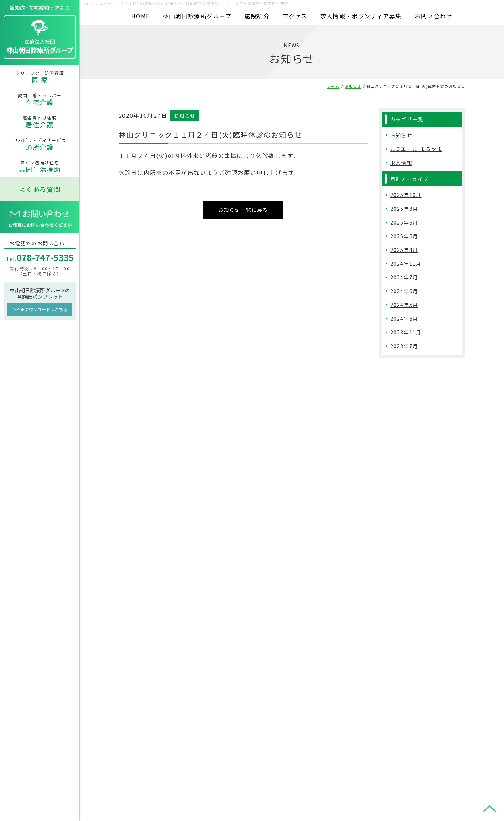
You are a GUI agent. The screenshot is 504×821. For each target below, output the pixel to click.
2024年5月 (404, 305)
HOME (141, 16)
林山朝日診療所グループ (197, 16)
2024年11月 (406, 264)
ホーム (333, 86)
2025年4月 (404, 250)
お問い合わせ (434, 16)
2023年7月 (404, 346)
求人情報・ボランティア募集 (361, 16)
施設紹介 (257, 16)
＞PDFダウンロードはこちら (40, 309)
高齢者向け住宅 (40, 122)
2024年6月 (404, 291)
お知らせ (353, 86)
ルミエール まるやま (416, 149)
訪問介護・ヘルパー (40, 99)
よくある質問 (40, 189)
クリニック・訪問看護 (40, 77)
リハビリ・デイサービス (40, 144)
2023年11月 (406, 332)
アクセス (295, 16)
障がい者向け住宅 (40, 167)
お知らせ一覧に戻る (243, 208)
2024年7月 (404, 277)
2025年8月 (404, 209)
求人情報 (401, 163)
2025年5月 (404, 236)
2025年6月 (404, 222)
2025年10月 (406, 195)
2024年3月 (404, 318)
